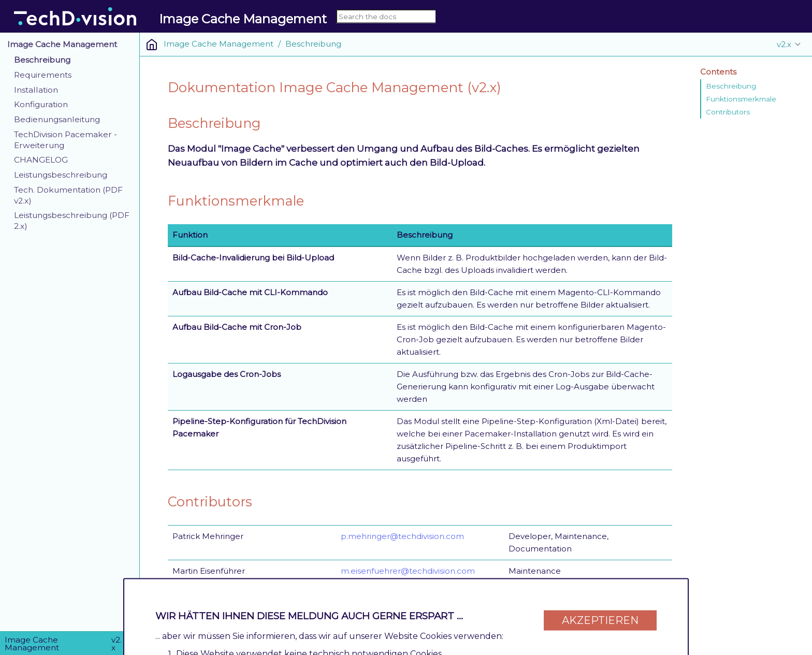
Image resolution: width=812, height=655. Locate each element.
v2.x (784, 44)
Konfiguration (41, 104)
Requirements (43, 75)
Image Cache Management (62, 44)
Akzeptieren (600, 615)
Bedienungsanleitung (57, 119)
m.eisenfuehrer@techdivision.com (408, 571)
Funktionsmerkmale (741, 99)
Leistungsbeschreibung (61, 175)
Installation (36, 90)
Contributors (728, 112)
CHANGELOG (41, 160)
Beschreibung (42, 60)
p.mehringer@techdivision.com (402, 536)
